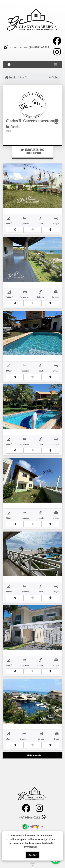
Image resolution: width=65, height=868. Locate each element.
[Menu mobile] (9, 64)
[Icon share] (57, 41)
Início (11, 77)
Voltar (54, 77)
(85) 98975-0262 (39, 47)
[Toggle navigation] (56, 65)
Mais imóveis (33, 755)
